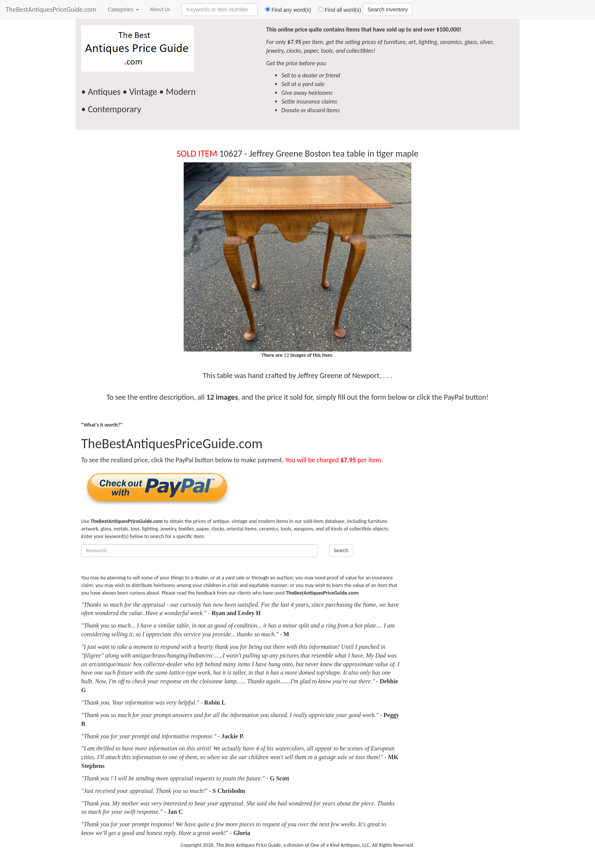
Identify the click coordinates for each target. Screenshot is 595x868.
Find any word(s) (285, 10)
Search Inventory (388, 9)
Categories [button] (123, 9)
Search (341, 550)
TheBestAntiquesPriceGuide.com (51, 9)
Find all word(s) (337, 10)
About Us (160, 9)
